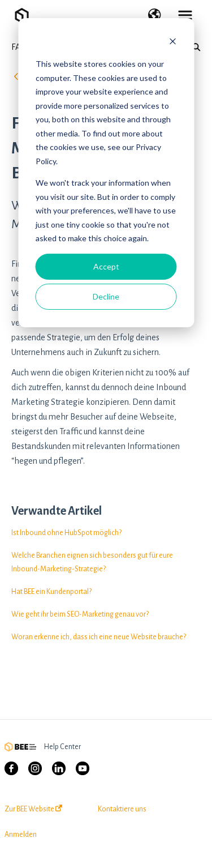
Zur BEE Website (33, 809)
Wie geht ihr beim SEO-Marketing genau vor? (80, 614)
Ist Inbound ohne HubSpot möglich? (66, 533)
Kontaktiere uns (122, 809)
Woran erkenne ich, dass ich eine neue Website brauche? (99, 637)
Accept (106, 266)
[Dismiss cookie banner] (172, 43)
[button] (155, 16)
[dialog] (106, 173)
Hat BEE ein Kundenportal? (51, 592)
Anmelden (21, 835)
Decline (106, 296)
